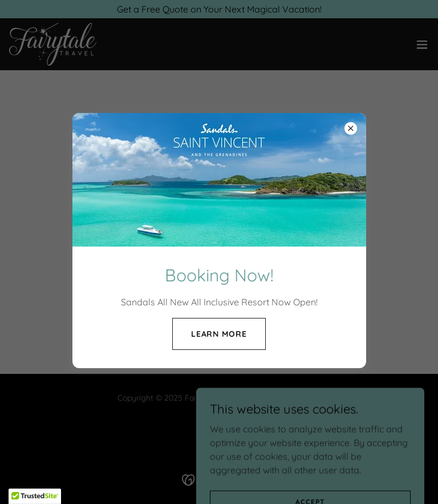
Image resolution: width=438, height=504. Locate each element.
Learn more (219, 334)
